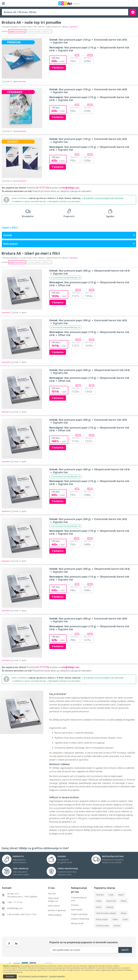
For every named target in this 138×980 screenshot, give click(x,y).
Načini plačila (77, 910)
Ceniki (125, 919)
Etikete (124, 913)
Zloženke (100, 895)
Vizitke (99, 901)
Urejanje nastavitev (57, 976)
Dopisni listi (111, 901)
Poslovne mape (102, 926)
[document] (69, 972)
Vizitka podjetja (55, 915)
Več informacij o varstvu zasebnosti (33, 976)
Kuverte (117, 926)
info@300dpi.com (70, 188)
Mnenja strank (77, 923)
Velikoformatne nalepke (106, 913)
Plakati (124, 901)
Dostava (75, 905)
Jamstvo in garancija (57, 910)
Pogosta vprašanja (79, 914)
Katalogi (110, 907)
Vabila (115, 919)
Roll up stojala (102, 919)
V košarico (58, 68)
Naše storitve (54, 906)
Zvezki (99, 907)
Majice (121, 895)
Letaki (111, 895)
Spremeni (14, 81)
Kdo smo (52, 894)
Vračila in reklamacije (80, 919)
